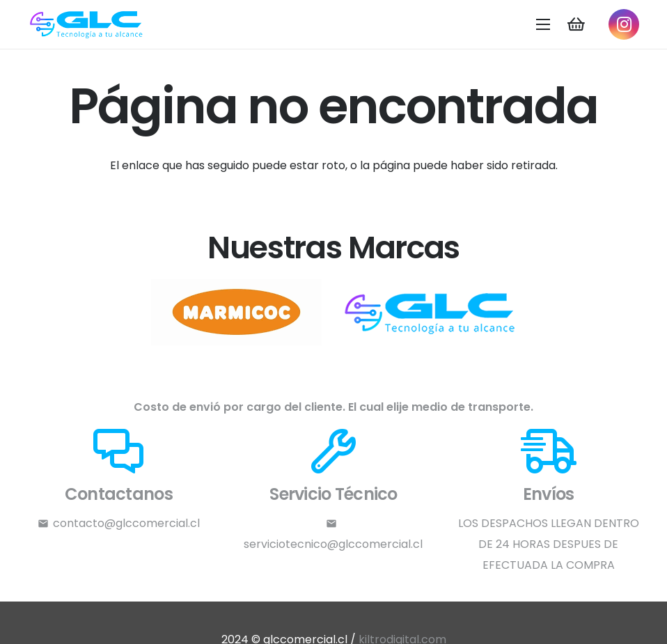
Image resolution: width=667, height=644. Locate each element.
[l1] (431, 312)
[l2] (236, 312)
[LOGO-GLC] (87, 25)
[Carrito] (576, 24)
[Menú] (544, 24)
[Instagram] (624, 24)
